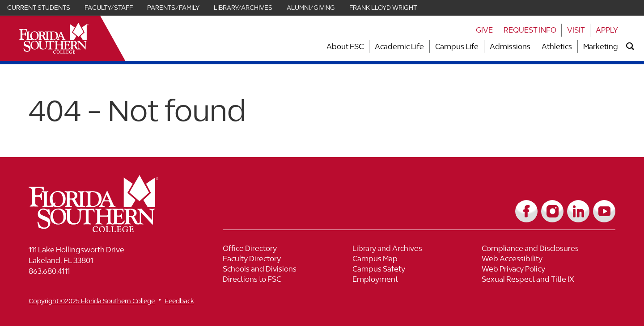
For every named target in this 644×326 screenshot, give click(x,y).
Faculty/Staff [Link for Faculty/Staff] (109, 8)
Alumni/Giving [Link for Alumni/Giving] (311, 8)
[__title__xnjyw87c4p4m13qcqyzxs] (54, 38)
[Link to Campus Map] (417, 260)
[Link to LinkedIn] (578, 211)
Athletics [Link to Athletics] (557, 46)
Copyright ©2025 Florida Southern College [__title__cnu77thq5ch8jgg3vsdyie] (92, 301)
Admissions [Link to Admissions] (510, 46)
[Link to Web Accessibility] (547, 260)
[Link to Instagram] (552, 211)
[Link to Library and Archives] (417, 249)
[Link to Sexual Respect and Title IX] (547, 280)
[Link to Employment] (417, 280)
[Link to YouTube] (604, 211)
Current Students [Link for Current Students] (39, 8)
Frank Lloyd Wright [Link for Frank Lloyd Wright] (383, 8)
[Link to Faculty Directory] (288, 260)
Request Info (530, 30)
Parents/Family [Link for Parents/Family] (173, 8)
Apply (607, 30)
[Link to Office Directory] (288, 249)
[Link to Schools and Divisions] (288, 270)
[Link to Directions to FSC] (288, 280)
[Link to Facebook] (526, 211)
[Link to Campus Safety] (417, 270)
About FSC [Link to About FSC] (345, 46)
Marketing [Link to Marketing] (601, 46)
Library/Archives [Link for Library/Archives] (243, 8)
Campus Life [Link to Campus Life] (457, 46)
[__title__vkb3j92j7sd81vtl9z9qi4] (111, 229)
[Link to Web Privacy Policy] (547, 270)
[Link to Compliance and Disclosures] (547, 249)
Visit (576, 30)
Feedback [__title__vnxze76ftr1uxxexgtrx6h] (179, 301)
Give (484, 30)
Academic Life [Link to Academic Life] (399, 46)
